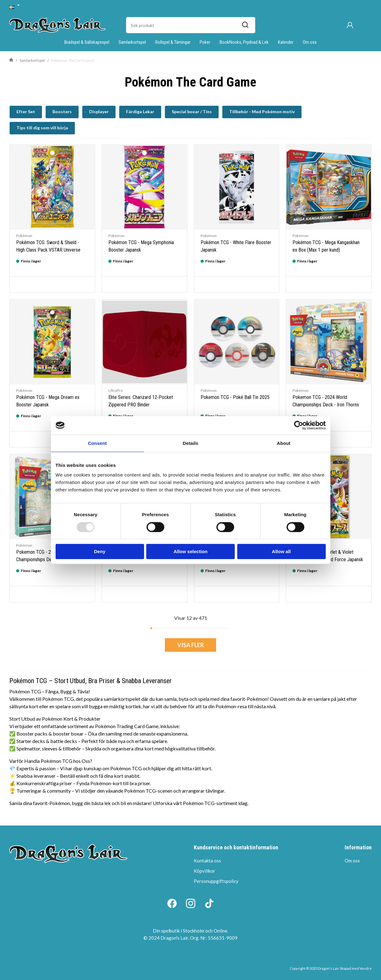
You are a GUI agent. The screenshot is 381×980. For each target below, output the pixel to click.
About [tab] (284, 443)
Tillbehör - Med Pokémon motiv (262, 112)
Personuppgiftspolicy (216, 881)
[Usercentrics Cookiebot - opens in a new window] (299, 425)
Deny (100, 551)
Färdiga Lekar (140, 112)
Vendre (366, 968)
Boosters (62, 112)
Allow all (281, 551)
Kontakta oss (207, 861)
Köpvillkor (204, 871)
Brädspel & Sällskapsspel (87, 42)
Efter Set (26, 112)
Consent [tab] (97, 443)
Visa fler (190, 645)
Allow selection (190, 551)
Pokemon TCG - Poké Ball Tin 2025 (235, 397)
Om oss (310, 42)
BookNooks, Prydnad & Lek (244, 42)
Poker (205, 42)
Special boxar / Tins (192, 112)
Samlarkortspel (132, 42)
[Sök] (245, 25)
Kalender (286, 42)
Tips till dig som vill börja (42, 128)
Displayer (99, 112)
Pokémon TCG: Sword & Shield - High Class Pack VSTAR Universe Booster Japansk (48, 250)
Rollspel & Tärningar (173, 42)
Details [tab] (191, 443)
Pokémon (24, 236)
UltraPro (116, 390)
